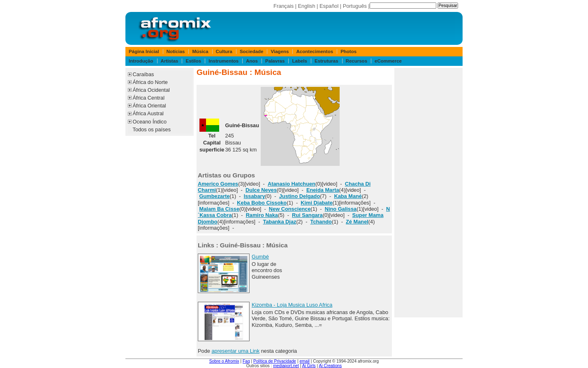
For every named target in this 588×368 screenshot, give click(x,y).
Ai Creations (330, 366)
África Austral (148, 113)
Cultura (224, 51)
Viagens (280, 51)
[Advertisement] (428, 193)
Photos (348, 51)
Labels (299, 61)
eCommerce (388, 61)
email (304, 361)
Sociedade (252, 51)
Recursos (357, 61)
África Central (149, 98)
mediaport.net (286, 366)
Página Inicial (144, 51)
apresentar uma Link (235, 351)
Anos (252, 61)
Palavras (275, 61)
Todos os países (152, 129)
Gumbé (260, 257)
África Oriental (149, 106)
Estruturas (326, 61)
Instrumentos (223, 61)
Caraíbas (144, 74)
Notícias (176, 51)
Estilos (193, 61)
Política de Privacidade (275, 361)
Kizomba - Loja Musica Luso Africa (292, 305)
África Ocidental (151, 90)
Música (200, 51)
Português (355, 6)
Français (284, 6)
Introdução (141, 61)
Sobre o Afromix (224, 361)
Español (329, 6)
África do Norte (150, 82)
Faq (246, 361)
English (307, 6)
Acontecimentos (315, 51)
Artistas (170, 61)
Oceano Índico (150, 122)
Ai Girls (309, 366)
